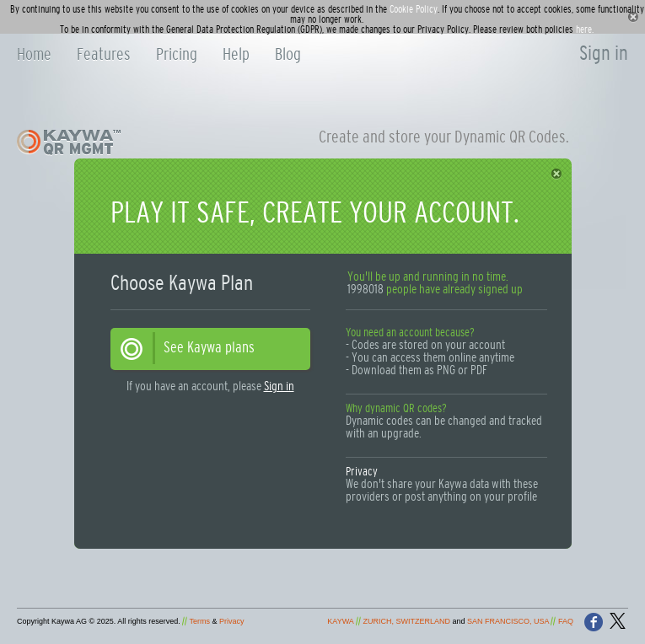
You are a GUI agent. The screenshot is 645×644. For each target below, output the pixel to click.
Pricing (177, 55)
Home (34, 55)
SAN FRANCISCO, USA (508, 621)
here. (585, 30)
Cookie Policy (414, 9)
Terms (200, 621)
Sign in (604, 54)
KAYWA (340, 621)
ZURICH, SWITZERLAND (406, 621)
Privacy (362, 472)
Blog (288, 55)
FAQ (566, 621)
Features (104, 55)
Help (236, 55)
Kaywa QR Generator (116, 142)
